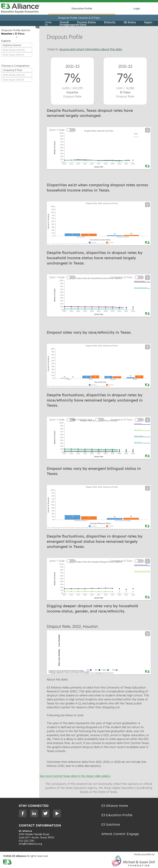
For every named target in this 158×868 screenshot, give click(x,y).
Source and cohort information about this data (91, 49)
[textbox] (17, 50)
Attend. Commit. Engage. (120, 834)
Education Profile (82, 8)
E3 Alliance (26, 831)
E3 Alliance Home (115, 806)
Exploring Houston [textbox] (12, 45)
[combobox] (17, 45)
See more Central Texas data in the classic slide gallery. (75, 776)
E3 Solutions (111, 824)
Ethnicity (110, 22)
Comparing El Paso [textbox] (12, 70)
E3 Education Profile (117, 815)
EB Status (130, 22)
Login (137, 8)
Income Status (86, 22)
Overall (64, 22)
